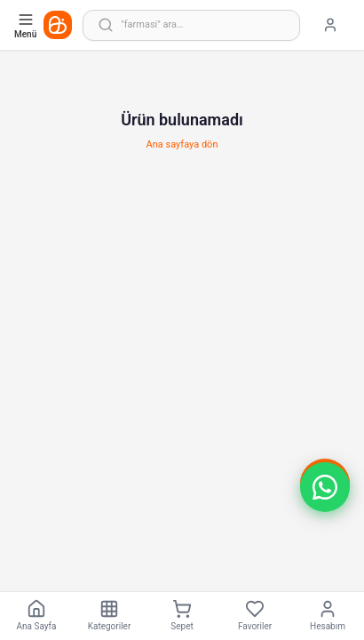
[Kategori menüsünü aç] (27, 25)
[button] (325, 487)
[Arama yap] (191, 25)
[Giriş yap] (330, 25)
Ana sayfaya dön (182, 144)
